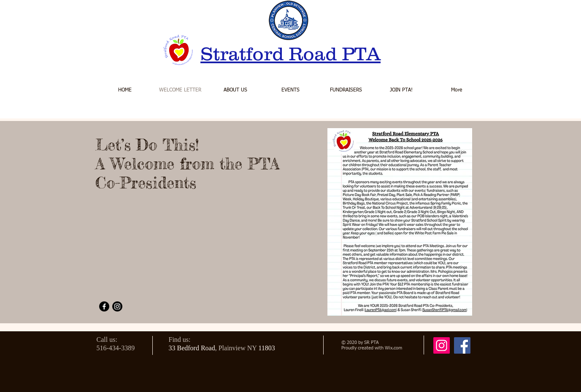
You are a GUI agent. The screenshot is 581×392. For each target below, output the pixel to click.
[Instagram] (117, 306)
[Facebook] (104, 306)
